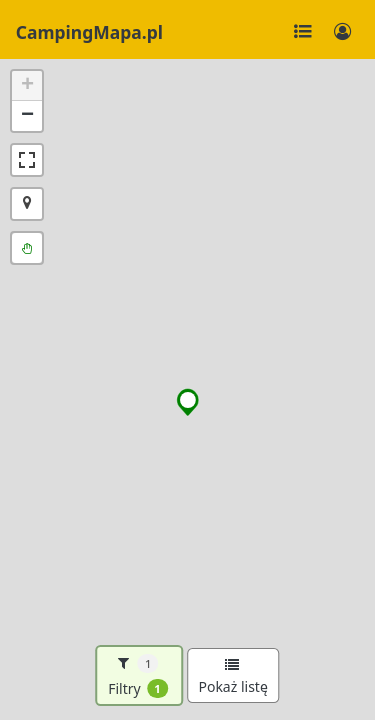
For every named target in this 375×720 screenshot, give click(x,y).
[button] (188, 402)
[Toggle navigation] (303, 32)
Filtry (138, 676)
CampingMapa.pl (89, 32)
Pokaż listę (232, 677)
